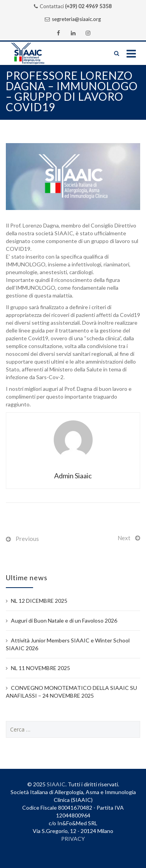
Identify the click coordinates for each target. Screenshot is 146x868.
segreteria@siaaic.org (76, 19)
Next (124, 538)
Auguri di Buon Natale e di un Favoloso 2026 (64, 620)
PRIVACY (73, 839)
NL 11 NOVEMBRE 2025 (40, 668)
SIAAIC (56, 784)
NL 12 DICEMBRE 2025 (39, 601)
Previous (27, 539)
